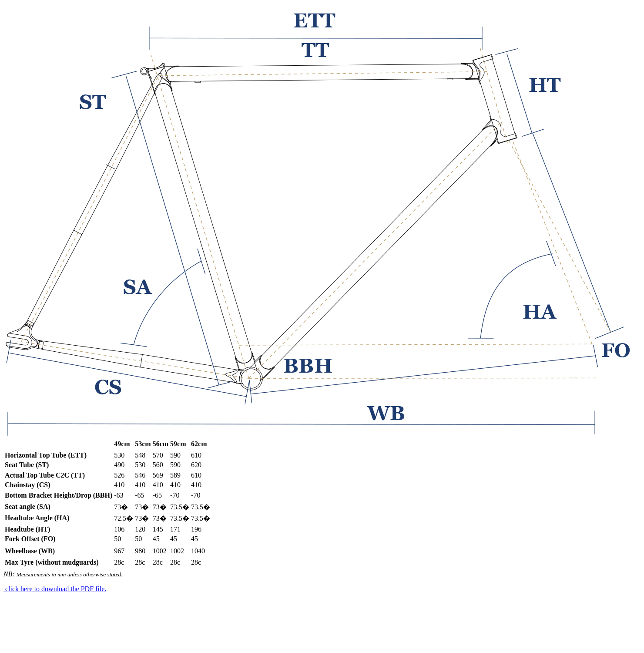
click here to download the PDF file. (55, 589)
